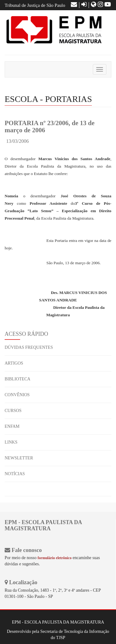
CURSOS (13, 411)
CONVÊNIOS (17, 395)
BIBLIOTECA (17, 379)
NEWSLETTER (19, 458)
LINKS (11, 442)
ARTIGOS (14, 363)
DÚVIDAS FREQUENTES (29, 347)
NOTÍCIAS (15, 474)
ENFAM (12, 426)
